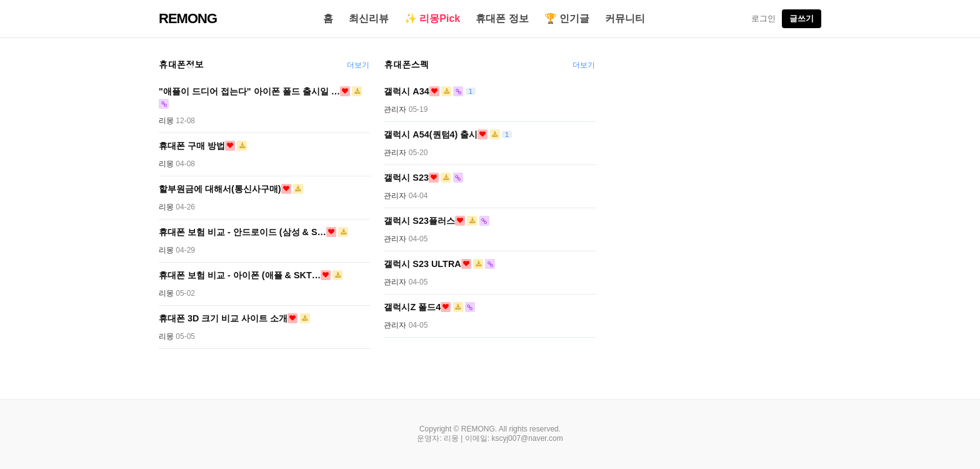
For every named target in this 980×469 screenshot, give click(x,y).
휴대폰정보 (181, 64)
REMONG (188, 18)
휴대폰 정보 (502, 18)
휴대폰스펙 (406, 64)
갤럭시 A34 (406, 91)
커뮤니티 (625, 18)
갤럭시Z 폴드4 (412, 307)
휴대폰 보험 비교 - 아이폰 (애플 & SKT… (240, 275)
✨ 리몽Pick (432, 18)
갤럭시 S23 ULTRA (422, 264)
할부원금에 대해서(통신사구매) (220, 189)
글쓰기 (802, 18)
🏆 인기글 (567, 18)
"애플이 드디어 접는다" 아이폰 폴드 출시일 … (249, 91)
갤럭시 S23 (406, 178)
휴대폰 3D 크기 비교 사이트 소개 (223, 318)
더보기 (358, 65)
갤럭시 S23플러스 (419, 221)
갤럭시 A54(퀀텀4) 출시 (431, 134)
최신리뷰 (369, 18)
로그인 (763, 18)
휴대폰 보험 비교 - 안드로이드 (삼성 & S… (242, 232)
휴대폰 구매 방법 (192, 146)
